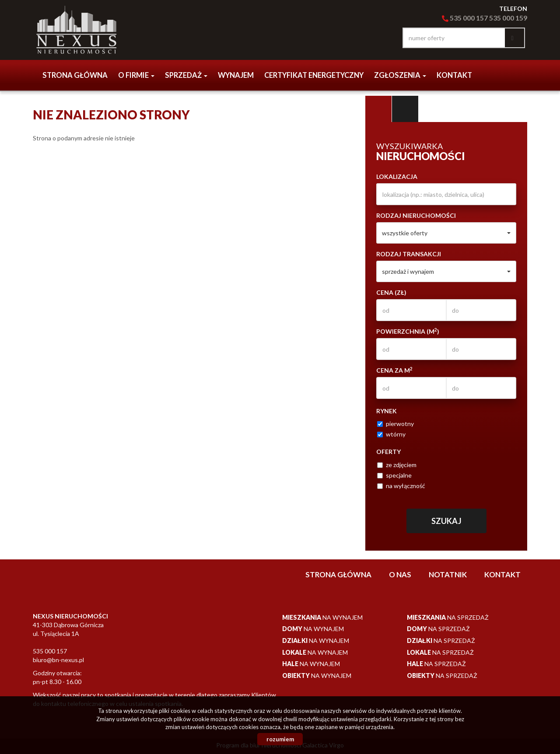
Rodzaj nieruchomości (416, 215)
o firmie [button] (136, 75)
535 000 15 (506, 18)
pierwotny (395, 424)
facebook (385, 38)
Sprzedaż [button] (186, 75)
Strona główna (75, 75)
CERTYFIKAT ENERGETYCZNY (314, 75)
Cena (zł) (391, 292)
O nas (400, 574)
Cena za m (394, 370)
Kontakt (454, 75)
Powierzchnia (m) (408, 331)
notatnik (448, 574)
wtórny (391, 434)
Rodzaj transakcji (409, 254)
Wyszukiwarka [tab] (378, 109)
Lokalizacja (397, 176)
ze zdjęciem (397, 465)
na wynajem (322, 617)
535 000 (459, 18)
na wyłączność (401, 486)
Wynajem (236, 75)
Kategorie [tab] (405, 109)
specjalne (394, 475)
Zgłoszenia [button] (400, 75)
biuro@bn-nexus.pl (58, 660)
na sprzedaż (448, 617)
